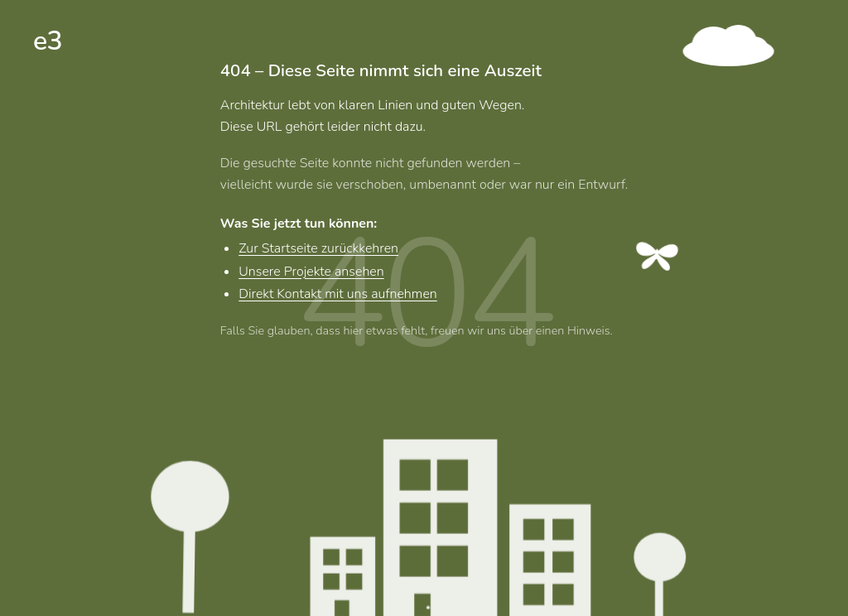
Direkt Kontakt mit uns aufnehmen (338, 296)
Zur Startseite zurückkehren (318, 251)
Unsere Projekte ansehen (311, 273)
